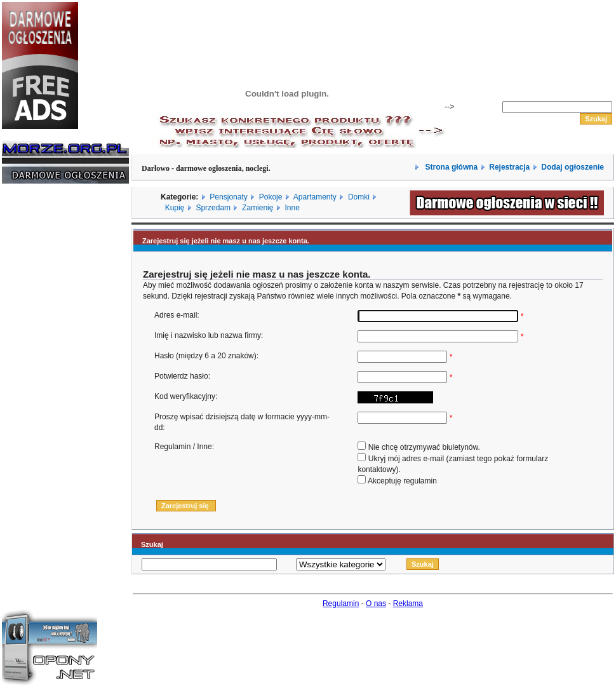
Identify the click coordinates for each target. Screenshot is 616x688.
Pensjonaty (228, 197)
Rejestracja (509, 167)
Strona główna (450, 167)
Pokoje (271, 197)
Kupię (175, 208)
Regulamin (341, 604)
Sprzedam (213, 208)
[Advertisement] (40, 386)
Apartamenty (315, 197)
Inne (292, 208)
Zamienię (258, 208)
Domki (359, 197)
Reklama (408, 604)
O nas (376, 604)
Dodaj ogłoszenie (572, 167)
